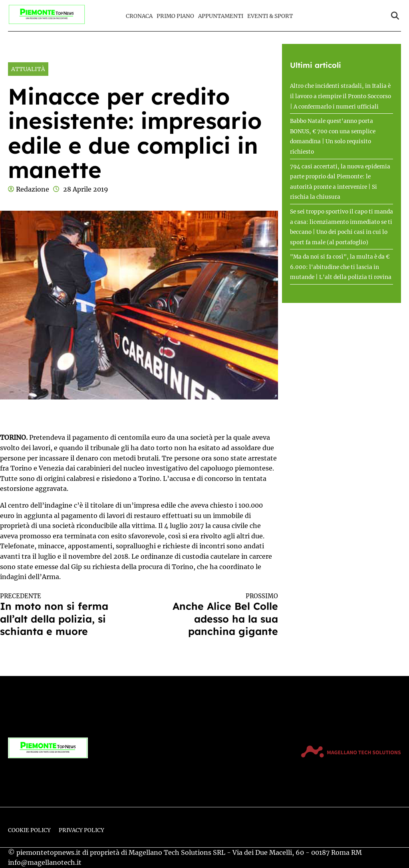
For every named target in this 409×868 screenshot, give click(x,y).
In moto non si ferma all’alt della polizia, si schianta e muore (63, 615)
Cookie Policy (29, 830)
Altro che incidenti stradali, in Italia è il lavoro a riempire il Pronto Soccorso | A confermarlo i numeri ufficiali (341, 96)
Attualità (28, 69)
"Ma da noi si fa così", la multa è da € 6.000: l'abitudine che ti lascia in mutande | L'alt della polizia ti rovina (341, 267)
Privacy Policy (81, 830)
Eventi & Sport (270, 16)
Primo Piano (175, 16)
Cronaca (139, 16)
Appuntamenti (221, 16)
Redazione (33, 189)
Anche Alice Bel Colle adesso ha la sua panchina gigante (215, 615)
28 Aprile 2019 (86, 189)
